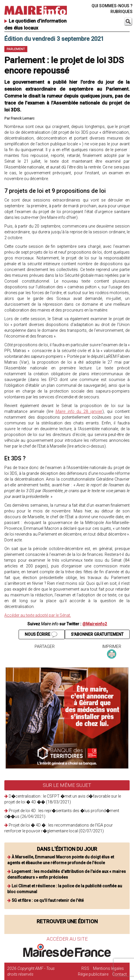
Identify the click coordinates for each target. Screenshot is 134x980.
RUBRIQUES (122, 12)
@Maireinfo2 (95, 624)
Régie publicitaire (93, 974)
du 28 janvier (79, 411)
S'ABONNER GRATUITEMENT (97, 634)
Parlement (16, 49)
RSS (85, 968)
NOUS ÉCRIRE (41, 635)
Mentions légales (108, 968)
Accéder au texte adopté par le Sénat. (38, 615)
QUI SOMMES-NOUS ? (112, 6)
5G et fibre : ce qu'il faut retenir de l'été (48, 900)
